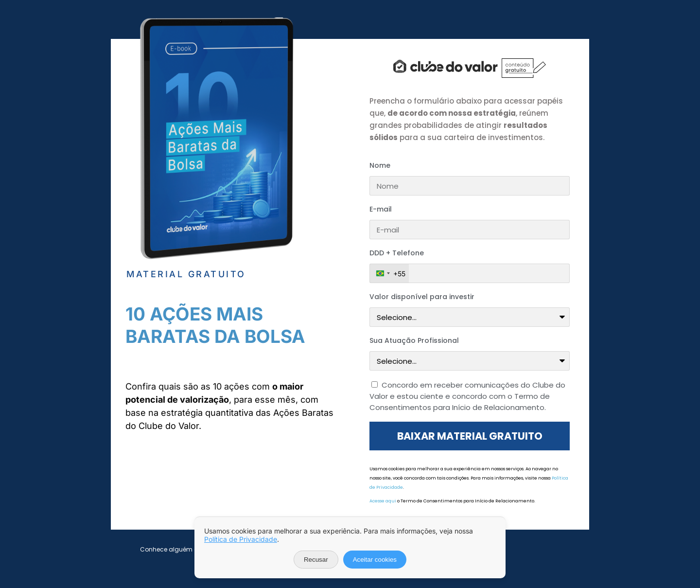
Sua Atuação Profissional (414, 340)
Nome (380, 165)
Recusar (316, 560)
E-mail (381, 209)
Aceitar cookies (375, 560)
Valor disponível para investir (422, 297)
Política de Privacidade (241, 539)
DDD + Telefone (397, 253)
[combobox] (389, 273)
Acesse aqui (383, 501)
